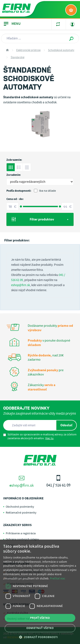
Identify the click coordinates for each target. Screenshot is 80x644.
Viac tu (49, 438)
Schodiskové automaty (61, 50)
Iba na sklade (45, 191)
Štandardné (17, 57)
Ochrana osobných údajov (22, 539)
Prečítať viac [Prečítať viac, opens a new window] (57, 578)
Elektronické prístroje (28, 50)
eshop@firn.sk (20, 285)
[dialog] (40, 592)
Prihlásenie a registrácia (21, 533)
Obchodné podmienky (20, 507)
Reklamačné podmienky (21, 513)
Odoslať (66, 425)
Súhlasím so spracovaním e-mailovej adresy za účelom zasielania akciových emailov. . (40, 436)
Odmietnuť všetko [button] (40, 628)
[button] (40, 637)
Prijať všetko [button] (40, 618)
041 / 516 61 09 (59, 481)
